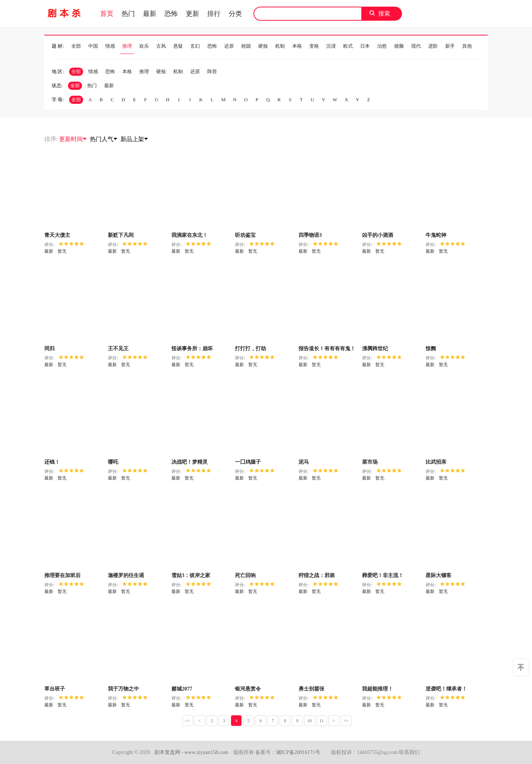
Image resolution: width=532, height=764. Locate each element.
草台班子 (55, 689)
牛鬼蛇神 (436, 235)
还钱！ (52, 462)
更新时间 (73, 139)
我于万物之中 (123, 689)
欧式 (348, 46)
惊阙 (431, 349)
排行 (214, 14)
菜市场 (370, 462)
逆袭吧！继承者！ (446, 689)
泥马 (304, 462)
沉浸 (331, 46)
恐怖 (171, 14)
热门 (128, 14)
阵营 (212, 71)
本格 (297, 46)
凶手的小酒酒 (378, 235)
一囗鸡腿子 (248, 462)
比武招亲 (436, 462)
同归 (50, 349)
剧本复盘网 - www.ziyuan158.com (192, 752)
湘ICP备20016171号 (298, 752)
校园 (246, 46)
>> (346, 721)
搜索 (384, 13)
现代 (416, 46)
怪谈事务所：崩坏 (192, 349)
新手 (450, 46)
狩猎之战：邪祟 (317, 575)
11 (322, 721)
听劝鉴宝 (245, 235)
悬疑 (178, 46)
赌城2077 (182, 689)
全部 (76, 46)
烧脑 (399, 46)
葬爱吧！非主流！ (383, 575)
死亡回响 (245, 575)
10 (310, 721)
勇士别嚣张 (311, 689)
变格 (314, 46)
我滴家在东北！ (190, 235)
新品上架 (134, 139)
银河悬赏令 (248, 689)
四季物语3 (310, 235)
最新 (150, 14)
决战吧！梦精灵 (190, 462)
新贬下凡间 (121, 235)
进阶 (433, 46)
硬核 (263, 46)
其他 (467, 46)
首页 (107, 14)
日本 (365, 46)
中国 (93, 46)
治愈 (382, 46)
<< (188, 721)
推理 (127, 46)
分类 (235, 14)
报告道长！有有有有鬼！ (327, 349)
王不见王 (118, 349)
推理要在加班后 (62, 575)
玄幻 (195, 46)
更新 (192, 14)
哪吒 (113, 462)
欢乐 (144, 46)
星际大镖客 (439, 575)
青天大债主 (57, 235)
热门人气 (104, 139)
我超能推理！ (378, 689)
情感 (110, 46)
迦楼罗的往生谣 (126, 575)
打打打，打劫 (250, 349)
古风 (161, 46)
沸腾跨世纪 (375, 349)
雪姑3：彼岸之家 (191, 575)
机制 (280, 46)
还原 (229, 46)
